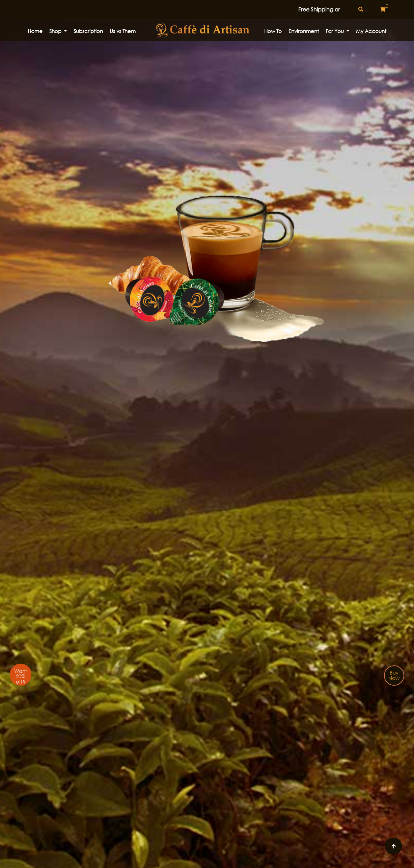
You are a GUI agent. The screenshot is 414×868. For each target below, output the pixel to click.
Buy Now (394, 675)
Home (35, 31)
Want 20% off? (21, 676)
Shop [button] (56, 31)
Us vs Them (123, 31)
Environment (304, 31)
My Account (371, 31)
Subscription (88, 31)
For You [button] (335, 31)
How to (273, 31)
